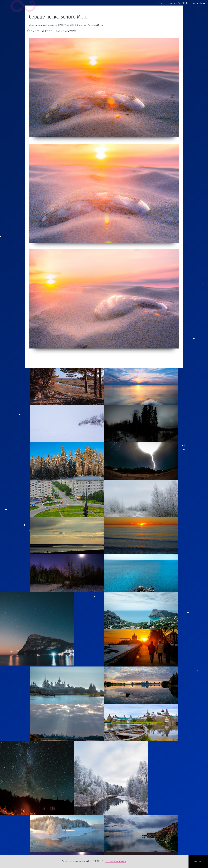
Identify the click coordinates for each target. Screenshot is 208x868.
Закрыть (198, 861)
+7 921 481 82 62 (22, 836)
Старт (161, 3)
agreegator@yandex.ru (25, 841)
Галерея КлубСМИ (178, 3)
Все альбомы (199, 3)
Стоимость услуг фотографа (30, 846)
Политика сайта (116, 861)
